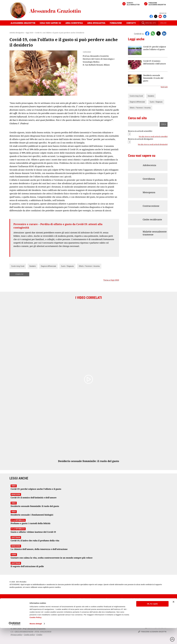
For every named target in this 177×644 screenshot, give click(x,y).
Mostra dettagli (36, 640)
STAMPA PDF (19, 274)
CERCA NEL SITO (149, 23)
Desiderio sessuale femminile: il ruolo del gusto (153, 78)
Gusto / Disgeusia (67, 266)
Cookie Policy (36, 633)
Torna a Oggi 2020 (111, 280)
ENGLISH (163, 23)
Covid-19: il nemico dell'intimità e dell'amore (155, 62)
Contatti (131, 23)
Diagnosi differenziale (48, 266)
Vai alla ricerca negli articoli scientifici (153, 137)
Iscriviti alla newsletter (133, 4)
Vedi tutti (164, 87)
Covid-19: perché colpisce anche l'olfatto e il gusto (155, 48)
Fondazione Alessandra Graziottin (157, 4)
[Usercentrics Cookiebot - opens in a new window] (15, 640)
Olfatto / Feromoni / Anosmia (89, 266)
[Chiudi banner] (174, 618)
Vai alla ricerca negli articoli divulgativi (153, 144)
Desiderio (33, 266)
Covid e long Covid (18, 266)
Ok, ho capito (152, 620)
